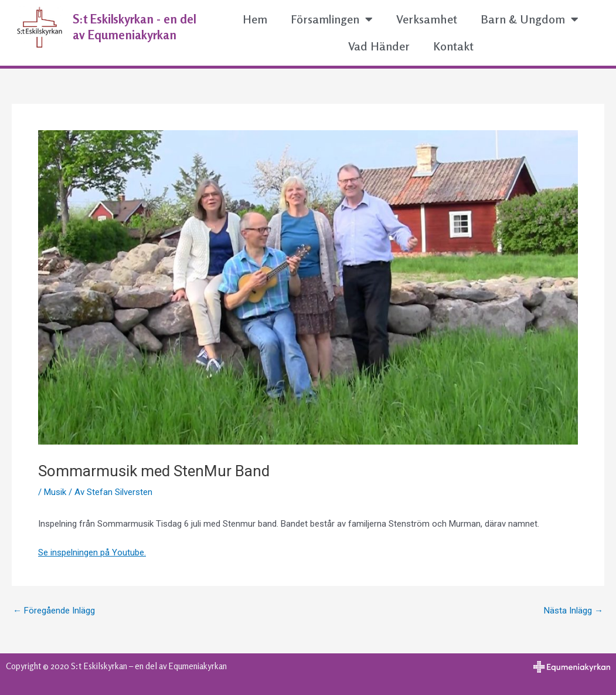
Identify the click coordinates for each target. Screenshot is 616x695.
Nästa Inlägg (574, 611)
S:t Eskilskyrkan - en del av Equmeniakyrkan (135, 27)
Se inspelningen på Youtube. (92, 552)
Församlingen (332, 19)
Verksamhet (427, 19)
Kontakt (453, 46)
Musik (55, 492)
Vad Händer (379, 46)
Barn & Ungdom (530, 19)
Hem (255, 19)
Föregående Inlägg (54, 611)
